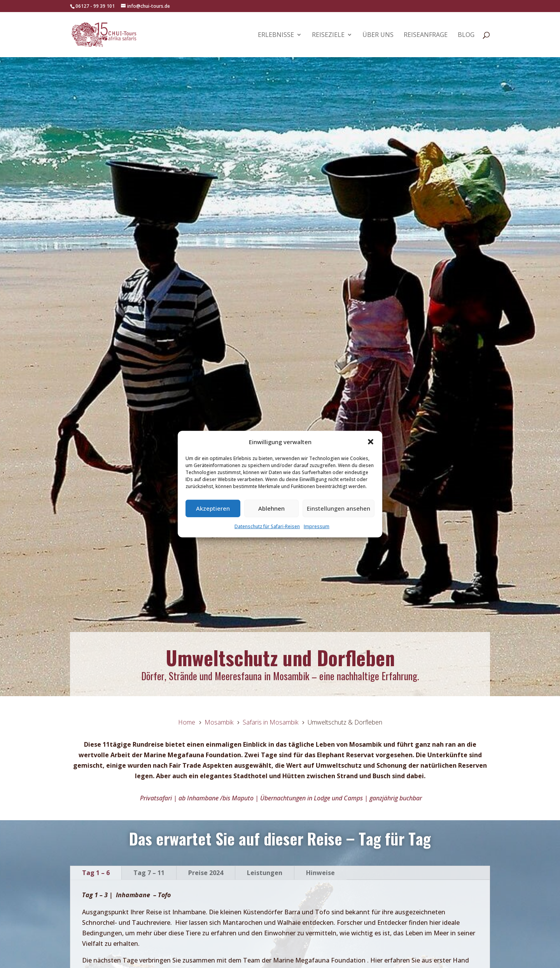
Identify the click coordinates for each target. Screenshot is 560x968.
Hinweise (320, 873)
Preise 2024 (206, 873)
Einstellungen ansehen (339, 508)
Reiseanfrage (426, 35)
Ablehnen (271, 508)
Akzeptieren (213, 508)
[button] (371, 442)
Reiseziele (328, 35)
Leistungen (265, 873)
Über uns (378, 35)
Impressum (317, 526)
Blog (466, 35)
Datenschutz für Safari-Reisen (267, 526)
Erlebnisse (276, 35)
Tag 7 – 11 (149, 873)
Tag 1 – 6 (96, 873)
